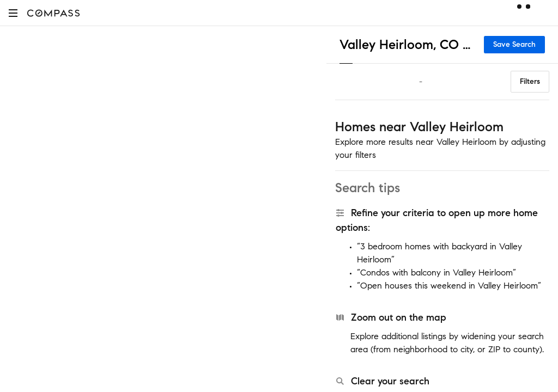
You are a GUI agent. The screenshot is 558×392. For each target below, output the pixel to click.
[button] (13, 13)
